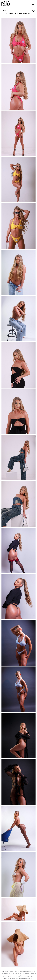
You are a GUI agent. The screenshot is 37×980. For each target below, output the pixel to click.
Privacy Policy (7, 979)
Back (5, 11)
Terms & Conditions (29, 977)
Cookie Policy (15, 979)
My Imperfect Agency (8, 3)
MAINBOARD (30, 979)
